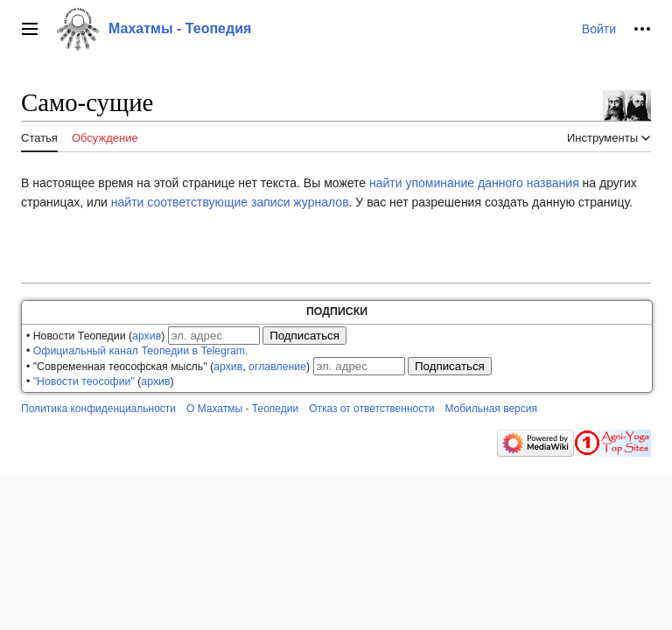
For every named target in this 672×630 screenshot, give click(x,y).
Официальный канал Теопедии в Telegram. (141, 351)
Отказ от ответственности (371, 409)
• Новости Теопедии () (95, 336)
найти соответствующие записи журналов (230, 202)
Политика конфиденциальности (98, 409)
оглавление (277, 367)
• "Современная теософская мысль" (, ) (168, 367)
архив (147, 336)
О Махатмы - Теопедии (242, 409)
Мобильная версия (491, 409)
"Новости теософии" (84, 381)
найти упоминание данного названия (474, 183)
